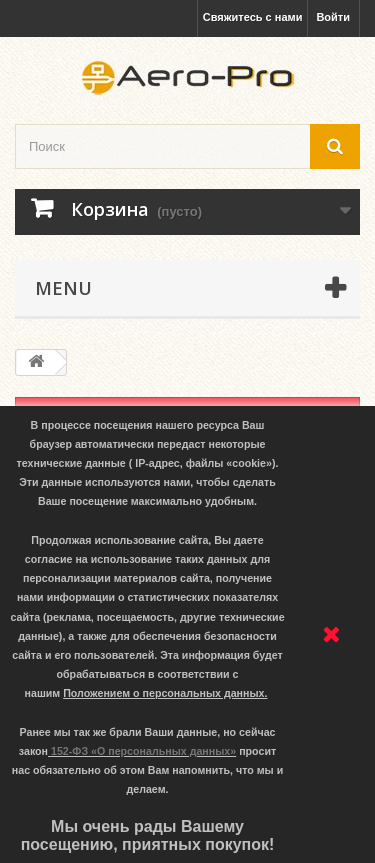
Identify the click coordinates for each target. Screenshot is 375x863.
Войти (333, 17)
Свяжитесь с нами (253, 17)
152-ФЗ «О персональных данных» (143, 751)
